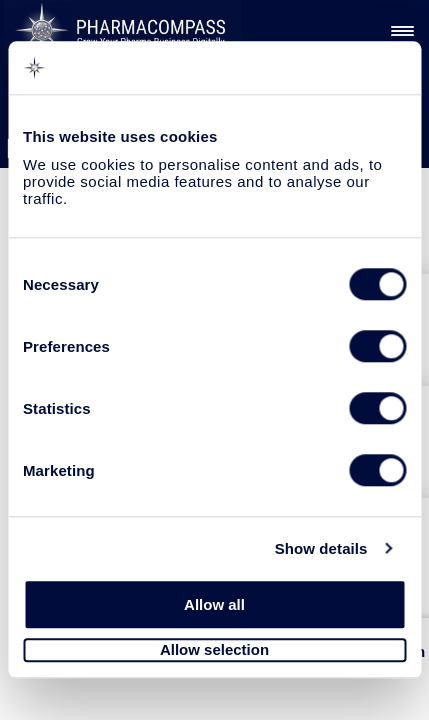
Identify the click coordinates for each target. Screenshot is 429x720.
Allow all (214, 604)
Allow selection (214, 650)
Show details (321, 548)
